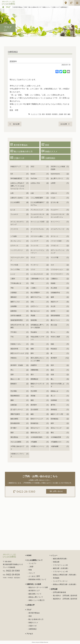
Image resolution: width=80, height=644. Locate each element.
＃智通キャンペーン (37, 447)
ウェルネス (14, 215)
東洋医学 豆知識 (58, 114)
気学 (65, 114)
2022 (32, 167)
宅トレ (53, 332)
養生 (52, 433)
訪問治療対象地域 (59, 593)
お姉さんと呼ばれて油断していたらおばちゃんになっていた (17, 186)
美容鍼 (33, 396)
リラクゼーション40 (60, 572)
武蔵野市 (34, 366)
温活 (52, 370)
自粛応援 (14, 405)
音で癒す (14, 428)
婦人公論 (54, 325)
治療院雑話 (64, 7)
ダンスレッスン (16, 241)
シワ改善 (14, 237)
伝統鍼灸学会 (55, 293)
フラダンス (55, 246)
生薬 (52, 375)
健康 (52, 298)
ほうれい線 (55, 203)
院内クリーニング (37, 419)
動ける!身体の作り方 (35, 7)
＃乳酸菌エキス (56, 442)
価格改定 (14, 298)
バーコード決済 (56, 241)
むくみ (13, 210)
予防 (12, 288)
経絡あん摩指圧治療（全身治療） (65, 585)
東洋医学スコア (34, 591)
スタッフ (32, 574)
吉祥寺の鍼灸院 (16, 316)
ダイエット (55, 237)
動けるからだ (35, 311)
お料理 (53, 184)
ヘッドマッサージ (17, 251)
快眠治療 (56, 562)
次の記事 (65, 124)
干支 (40, 114)
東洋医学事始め (18, 7)
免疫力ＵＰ (55, 302)
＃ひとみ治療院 (16, 442)
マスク (33, 258)
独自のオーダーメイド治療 (38, 588)
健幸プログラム (36, 298)
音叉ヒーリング (56, 428)
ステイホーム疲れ (37, 237)
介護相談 (14, 293)
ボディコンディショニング (58, 252)
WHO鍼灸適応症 (16, 179)
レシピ (13, 274)
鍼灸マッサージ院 (57, 414)
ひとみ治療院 (15, 203)
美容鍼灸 (56, 578)
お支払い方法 (35, 184)
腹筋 (32, 401)
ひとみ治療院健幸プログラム (37, 204)
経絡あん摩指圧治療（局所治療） (65, 575)
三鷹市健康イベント (37, 279)
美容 (26, 7)
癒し (52, 379)
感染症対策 (14, 349)
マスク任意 (14, 265)
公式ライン (34, 307)
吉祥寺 (53, 311)
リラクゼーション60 (60, 566)
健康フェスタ (15, 302)
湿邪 (12, 375)
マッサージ (34, 114)
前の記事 (15, 124)
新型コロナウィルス (17, 354)
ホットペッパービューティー (37, 252)
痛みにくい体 (15, 379)
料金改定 (54, 349)
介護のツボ (55, 7)
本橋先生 (14, 358)
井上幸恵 (54, 288)
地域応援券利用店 (17, 321)
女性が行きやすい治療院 (17, 327)
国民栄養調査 (55, 316)
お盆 (32, 194)
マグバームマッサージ (17, 259)
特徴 (30, 570)
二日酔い (34, 288)
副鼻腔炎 (14, 311)
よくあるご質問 (34, 577)
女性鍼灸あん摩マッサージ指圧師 (37, 327)
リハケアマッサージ (60, 582)
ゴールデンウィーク (58, 229)
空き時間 (34, 391)
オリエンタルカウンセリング (17, 223)
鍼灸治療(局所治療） (60, 559)
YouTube (34, 179)
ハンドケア (34, 241)
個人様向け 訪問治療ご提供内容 (65, 596)
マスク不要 (55, 258)
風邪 (12, 433)
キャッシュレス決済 (37, 222)
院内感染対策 (15, 424)
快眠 (52, 345)
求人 (12, 370)
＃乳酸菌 (34, 442)
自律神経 (54, 401)
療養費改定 (34, 379)
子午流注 (14, 332)
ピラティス (14, 246)
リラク (33, 270)
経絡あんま (55, 391)
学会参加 (34, 332)
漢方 (32, 375)
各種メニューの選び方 (37, 601)
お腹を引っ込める (17, 198)
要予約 (53, 405)
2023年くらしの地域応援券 (58, 168)
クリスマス (14, 229)
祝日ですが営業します (58, 385)
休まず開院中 (35, 293)
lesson (33, 174)
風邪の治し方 (35, 433)
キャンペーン (55, 222)
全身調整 (14, 307)
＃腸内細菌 (55, 447)
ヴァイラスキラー (57, 274)
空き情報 (14, 391)
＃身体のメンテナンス (17, 456)
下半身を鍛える (16, 284)
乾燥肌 (53, 284)
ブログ (8, 7)
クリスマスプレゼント (37, 231)
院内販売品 (34, 424)
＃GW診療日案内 (36, 438)
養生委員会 (14, 438)
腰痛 (12, 401)
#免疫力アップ (16, 167)
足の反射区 (34, 410)
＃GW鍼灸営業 (56, 438)
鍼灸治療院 (14, 419)
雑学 (52, 424)
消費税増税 (34, 370)
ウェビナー (55, 210)
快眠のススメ (47, 7)
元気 (32, 302)
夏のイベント (55, 321)
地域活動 (34, 321)
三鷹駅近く (55, 279)
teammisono (55, 174)
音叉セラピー (35, 428)
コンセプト (33, 564)
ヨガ (52, 265)
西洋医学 (34, 405)
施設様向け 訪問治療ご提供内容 (65, 599)
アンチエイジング (37, 210)
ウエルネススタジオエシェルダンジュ (58, 216)
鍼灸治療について (35, 594)
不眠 (32, 284)
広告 (32, 345)
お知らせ (54, 194)
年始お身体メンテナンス (37, 338)
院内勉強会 (55, 419)
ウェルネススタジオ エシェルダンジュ (37, 216)
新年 (43, 114)
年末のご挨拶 (55, 337)
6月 (12, 174)
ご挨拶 (31, 567)
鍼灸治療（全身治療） (61, 569)
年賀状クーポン (16, 345)
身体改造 (54, 410)
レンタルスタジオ (37, 274)
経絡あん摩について (36, 598)
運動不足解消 (15, 414)
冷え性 (53, 307)
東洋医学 (48, 114)
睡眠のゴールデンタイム (37, 385)
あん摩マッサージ (57, 179)
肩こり (53, 396)
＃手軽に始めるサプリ (17, 448)
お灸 (12, 194)
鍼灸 (69, 114)
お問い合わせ (57, 492)
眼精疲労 (14, 384)
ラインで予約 (15, 270)
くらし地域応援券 (37, 198)
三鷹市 (13, 279)
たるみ (53, 198)
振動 (32, 349)
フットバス (34, 246)
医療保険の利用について (37, 580)
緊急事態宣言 (15, 396)
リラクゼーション (57, 270)
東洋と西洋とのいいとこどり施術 (37, 360)
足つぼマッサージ (17, 410)
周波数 (33, 316)
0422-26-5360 (24, 492)
